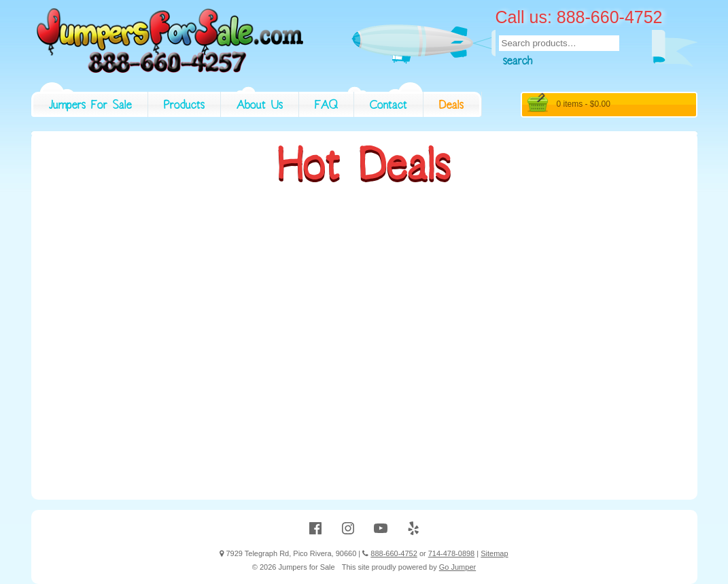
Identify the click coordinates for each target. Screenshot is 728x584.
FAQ (326, 107)
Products (184, 107)
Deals (451, 107)
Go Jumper (457, 567)
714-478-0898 (452, 553)
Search (518, 63)
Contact (388, 107)
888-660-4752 (394, 553)
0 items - (584, 104)
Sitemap (494, 553)
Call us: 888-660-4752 (579, 17)
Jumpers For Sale (90, 107)
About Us (260, 107)
